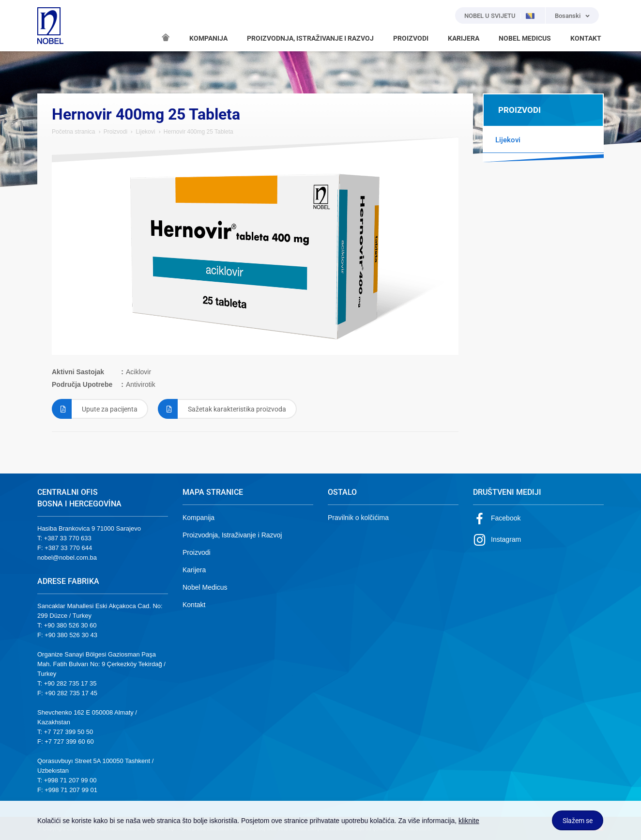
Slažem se (578, 821)
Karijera (194, 570)
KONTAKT (586, 38)
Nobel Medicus (205, 587)
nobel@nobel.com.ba (67, 557)
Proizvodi (115, 132)
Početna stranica (73, 132)
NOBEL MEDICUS (525, 38)
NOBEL (50, 26)
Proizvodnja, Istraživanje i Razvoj (232, 535)
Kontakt (194, 605)
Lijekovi (145, 132)
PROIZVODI (411, 38)
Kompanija (198, 518)
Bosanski (568, 16)
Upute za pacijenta (95, 409)
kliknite (469, 821)
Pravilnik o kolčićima (358, 518)
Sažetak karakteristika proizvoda (222, 409)
